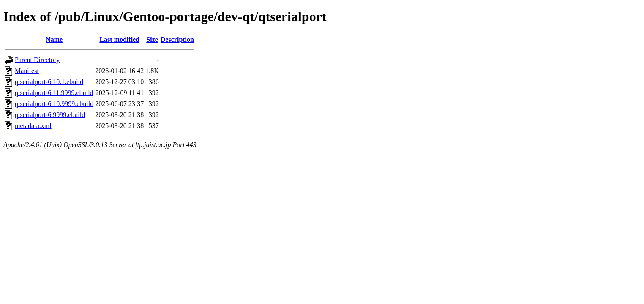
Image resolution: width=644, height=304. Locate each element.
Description (177, 39)
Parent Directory (37, 60)
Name (54, 39)
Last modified (119, 39)
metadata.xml (33, 126)
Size (152, 39)
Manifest (27, 71)
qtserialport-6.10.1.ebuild (49, 82)
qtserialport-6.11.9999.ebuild (54, 93)
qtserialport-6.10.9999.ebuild (54, 104)
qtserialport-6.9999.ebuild (50, 115)
